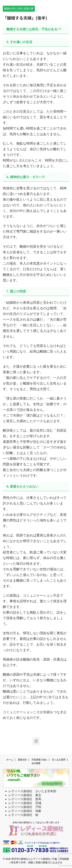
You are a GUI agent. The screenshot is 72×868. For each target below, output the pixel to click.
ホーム (10, 760)
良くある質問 (59, 760)
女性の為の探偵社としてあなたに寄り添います (36, 822)
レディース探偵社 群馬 (25, 799)
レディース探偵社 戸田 (25, 807)
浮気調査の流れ (39, 760)
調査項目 (22, 760)
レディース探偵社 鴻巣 (25, 811)
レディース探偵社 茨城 (25, 803)
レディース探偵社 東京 (25, 795)
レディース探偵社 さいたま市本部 (32, 791)
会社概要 (36, 763)
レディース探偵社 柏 (23, 815)
